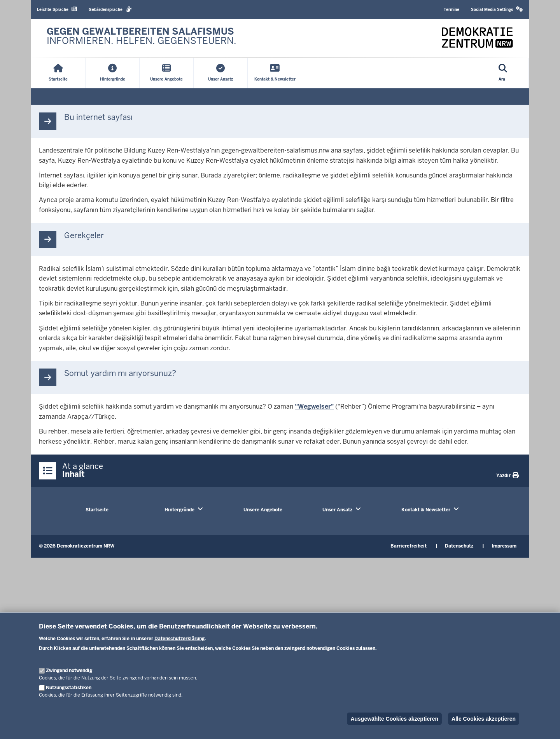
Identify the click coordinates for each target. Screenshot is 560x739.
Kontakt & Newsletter (426, 510)
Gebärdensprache (110, 9)
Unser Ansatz (337, 510)
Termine (451, 10)
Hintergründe (179, 510)
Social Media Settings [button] (497, 9)
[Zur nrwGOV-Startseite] (142, 38)
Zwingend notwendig (69, 671)
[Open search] (503, 73)
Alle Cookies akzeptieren (484, 719)
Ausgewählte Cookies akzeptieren (394, 719)
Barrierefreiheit (409, 546)
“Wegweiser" (314, 406)
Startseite (97, 510)
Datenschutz (459, 546)
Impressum (504, 546)
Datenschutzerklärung (179, 639)
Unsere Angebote (263, 510)
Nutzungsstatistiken (69, 688)
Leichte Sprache (57, 9)
